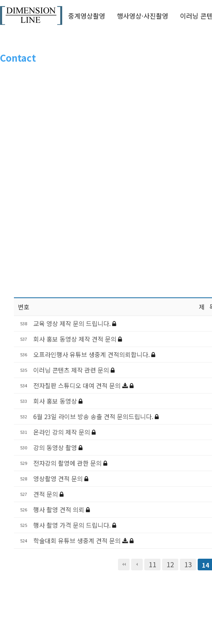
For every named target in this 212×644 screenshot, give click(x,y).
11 (152, 564)
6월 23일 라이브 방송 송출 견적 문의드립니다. (94, 416)
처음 (124, 565)
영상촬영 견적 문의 (59, 478)
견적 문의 (46, 494)
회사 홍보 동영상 (56, 401)
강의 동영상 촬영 (56, 447)
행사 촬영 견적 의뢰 (60, 509)
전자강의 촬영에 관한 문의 (68, 463)
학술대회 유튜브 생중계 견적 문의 (78, 540)
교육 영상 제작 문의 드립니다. (73, 323)
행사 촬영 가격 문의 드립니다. (73, 525)
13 (188, 564)
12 (170, 564)
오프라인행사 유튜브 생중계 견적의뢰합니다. (92, 354)
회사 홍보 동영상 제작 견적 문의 (76, 339)
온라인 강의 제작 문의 (62, 432)
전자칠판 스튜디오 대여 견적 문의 (78, 385)
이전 (137, 565)
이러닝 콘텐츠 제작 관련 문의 (72, 370)
